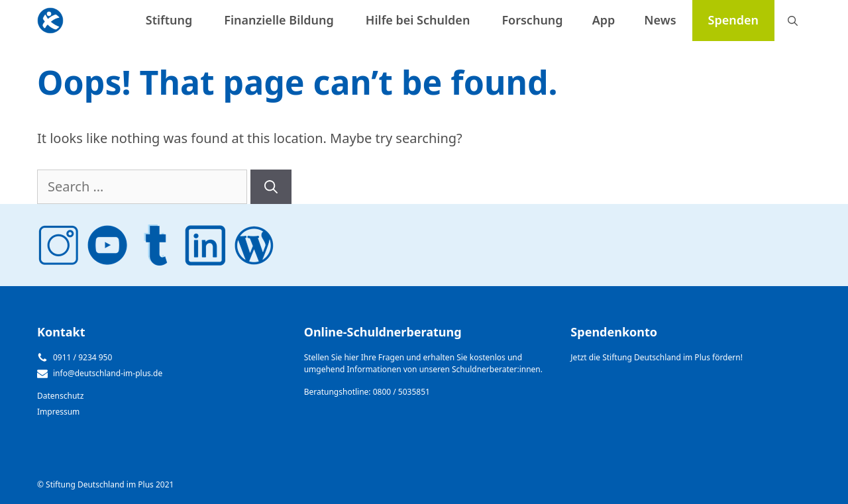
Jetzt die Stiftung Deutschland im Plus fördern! (657, 357)
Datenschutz (60, 396)
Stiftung (169, 20)
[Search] (271, 187)
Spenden (733, 20)
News (660, 20)
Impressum (58, 412)
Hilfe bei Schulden (418, 20)
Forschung (532, 20)
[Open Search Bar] (793, 21)
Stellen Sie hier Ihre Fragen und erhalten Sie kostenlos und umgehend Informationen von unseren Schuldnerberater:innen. (423, 363)
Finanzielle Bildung (279, 20)
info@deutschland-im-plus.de (108, 373)
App (604, 20)
